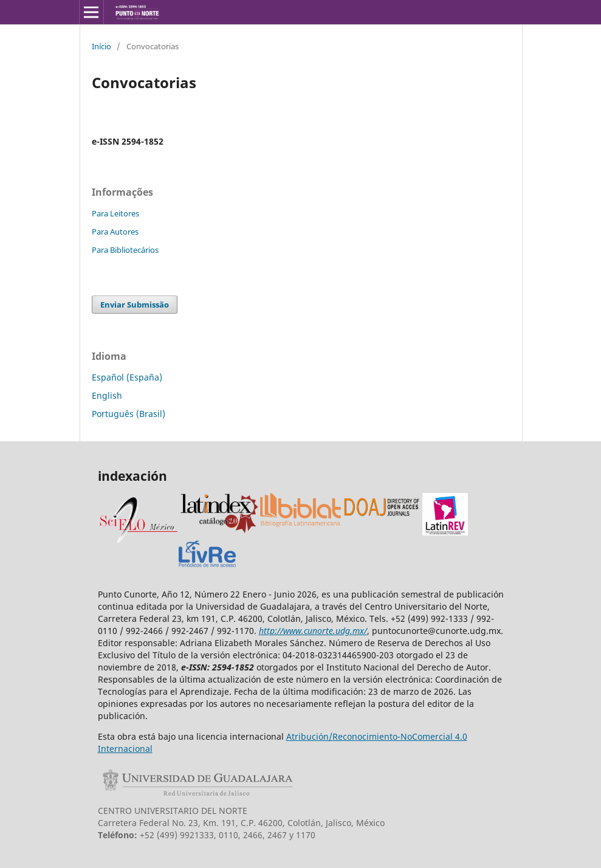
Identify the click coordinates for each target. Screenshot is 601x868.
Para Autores (115, 232)
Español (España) (127, 377)
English (107, 395)
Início (101, 46)
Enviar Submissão (135, 305)
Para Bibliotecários (125, 250)
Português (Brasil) (129, 414)
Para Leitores (115, 213)
